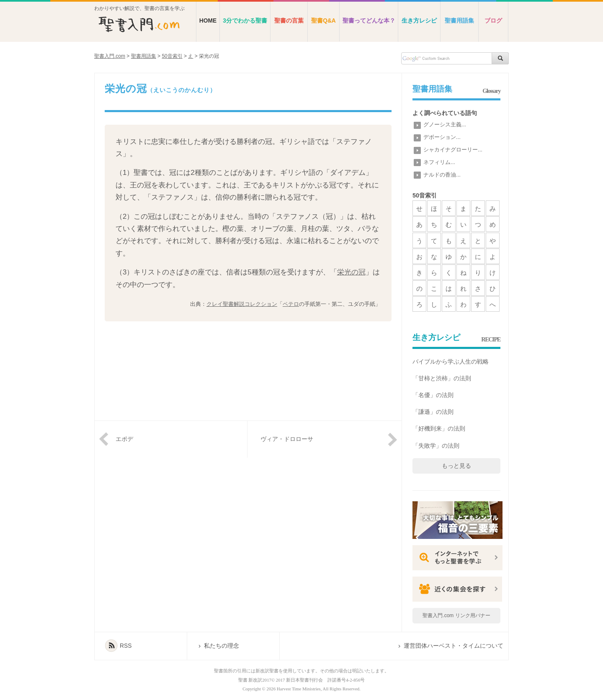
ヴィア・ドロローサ (287, 439)
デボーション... (442, 137)
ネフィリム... (439, 162)
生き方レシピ (419, 21)
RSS (126, 646)
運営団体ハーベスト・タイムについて (454, 646)
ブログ (493, 21)
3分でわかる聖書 (245, 21)
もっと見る (456, 466)
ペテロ (291, 304)
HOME (208, 21)
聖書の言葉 (289, 21)
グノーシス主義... (445, 124)
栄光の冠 (351, 272)
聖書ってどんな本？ (369, 21)
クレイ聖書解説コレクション (242, 304)
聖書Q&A (323, 21)
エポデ (124, 439)
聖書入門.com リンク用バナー (456, 615)
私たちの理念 (222, 646)
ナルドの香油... (442, 175)
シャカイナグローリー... (453, 150)
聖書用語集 (459, 21)
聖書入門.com (110, 56)
